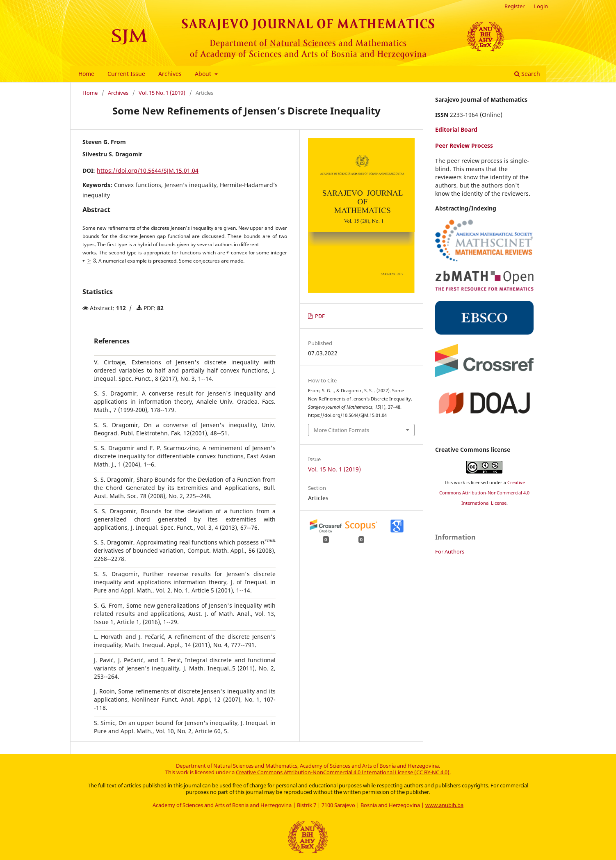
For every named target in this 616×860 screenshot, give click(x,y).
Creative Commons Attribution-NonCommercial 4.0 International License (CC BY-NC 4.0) (343, 772)
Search (527, 74)
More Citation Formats (341, 430)
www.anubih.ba (444, 805)
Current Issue (126, 74)
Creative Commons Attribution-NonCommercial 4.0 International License (484, 493)
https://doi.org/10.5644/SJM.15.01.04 (148, 170)
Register (514, 6)
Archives (170, 74)
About (204, 74)
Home (86, 74)
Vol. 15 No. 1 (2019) (162, 93)
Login (541, 6)
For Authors (450, 551)
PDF (319, 316)
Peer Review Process (464, 145)
